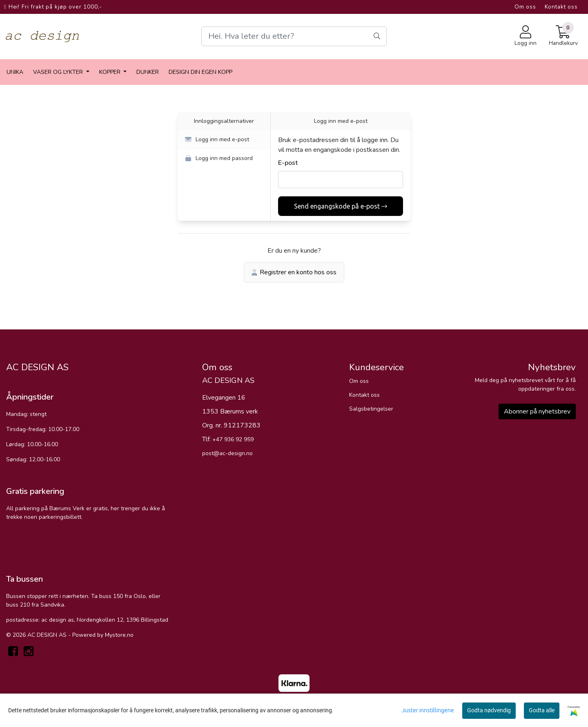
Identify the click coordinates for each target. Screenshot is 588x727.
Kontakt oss (561, 7)
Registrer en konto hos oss (294, 272)
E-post (288, 163)
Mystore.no (119, 635)
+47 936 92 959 (233, 439)
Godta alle (542, 710)
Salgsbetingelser (371, 409)
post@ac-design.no (227, 453)
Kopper (111, 72)
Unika (15, 72)
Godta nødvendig (489, 710)
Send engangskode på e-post (341, 206)
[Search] (294, 36)
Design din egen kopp (200, 72)
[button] (224, 140)
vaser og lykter (59, 72)
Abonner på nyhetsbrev (537, 411)
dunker (148, 72)
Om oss (525, 7)
